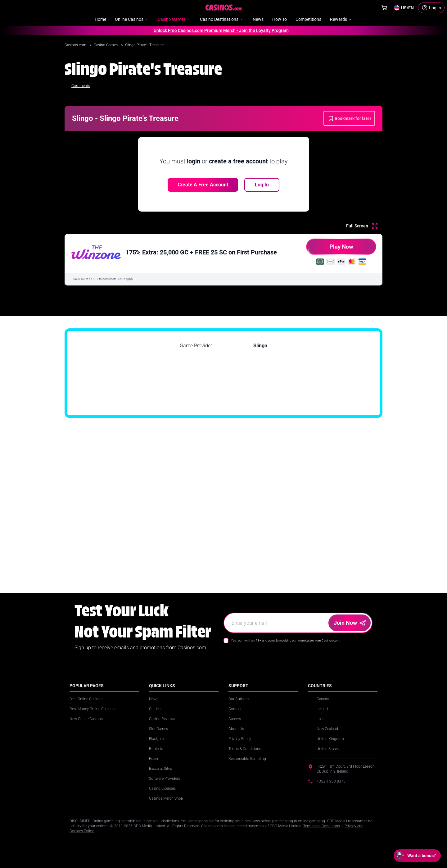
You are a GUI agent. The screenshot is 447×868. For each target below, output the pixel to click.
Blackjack (157, 739)
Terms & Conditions (245, 749)
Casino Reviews (162, 719)
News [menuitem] (258, 19)
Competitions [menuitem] (308, 19)
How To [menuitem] (280, 19)
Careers (235, 719)
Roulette (156, 749)
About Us (236, 729)
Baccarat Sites (160, 769)
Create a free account (203, 185)
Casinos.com (76, 45)
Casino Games (106, 45)
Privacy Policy (240, 739)
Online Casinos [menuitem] (132, 19)
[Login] (431, 8)
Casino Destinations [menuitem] (222, 19)
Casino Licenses (162, 788)
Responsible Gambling (247, 759)
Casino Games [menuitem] (174, 19)
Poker (154, 759)
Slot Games (158, 729)
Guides (155, 709)
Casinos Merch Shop (166, 798)
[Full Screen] (362, 226)
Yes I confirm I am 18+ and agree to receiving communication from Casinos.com (285, 640)
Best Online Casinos (86, 699)
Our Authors (239, 699)
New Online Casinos (86, 719)
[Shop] (384, 8)
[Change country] (404, 8)
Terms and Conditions (322, 826)
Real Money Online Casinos (92, 709)
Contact (235, 709)
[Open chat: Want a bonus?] (417, 856)
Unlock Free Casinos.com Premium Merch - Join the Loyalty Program (219, 30)
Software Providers (165, 779)
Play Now (329, 249)
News (154, 699)
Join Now (350, 623)
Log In (262, 185)
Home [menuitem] (100, 19)
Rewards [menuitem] (341, 19)
